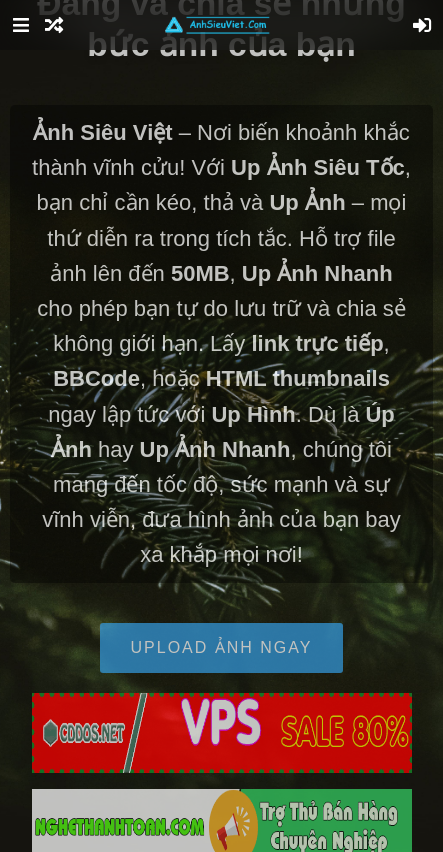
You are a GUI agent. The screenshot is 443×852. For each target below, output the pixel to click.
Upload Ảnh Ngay (222, 647)
